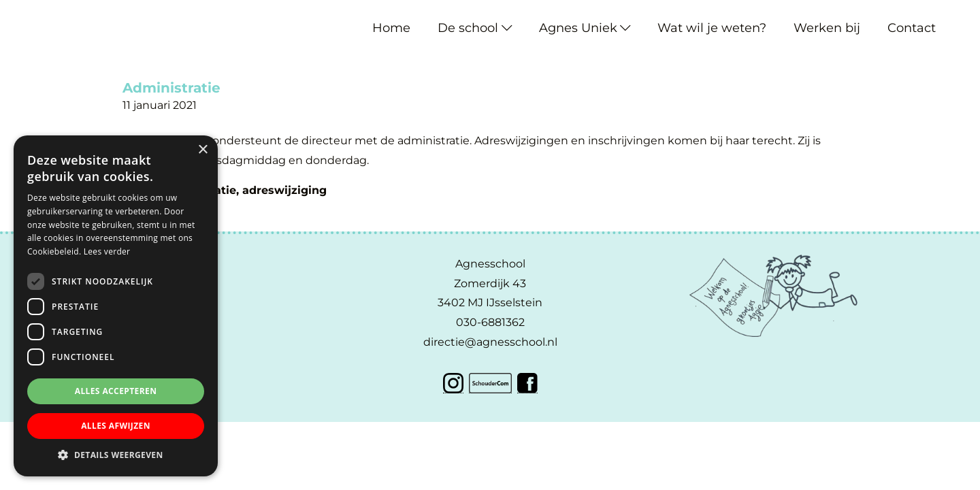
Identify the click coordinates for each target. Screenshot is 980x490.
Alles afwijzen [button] (116, 426)
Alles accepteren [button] (116, 391)
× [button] (202, 150)
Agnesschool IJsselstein (39, 15)
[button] (116, 455)
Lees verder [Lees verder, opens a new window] (107, 251)
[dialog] (116, 306)
